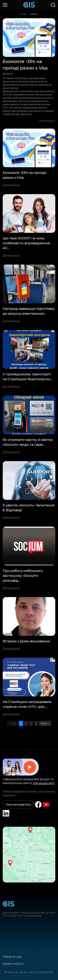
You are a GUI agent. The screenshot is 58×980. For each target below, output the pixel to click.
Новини (34, 14)
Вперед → (45, 723)
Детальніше (11, 185)
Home (24, 14)
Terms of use (12, 957)
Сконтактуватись (18, 805)
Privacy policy (13, 964)
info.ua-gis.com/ (44, 783)
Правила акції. (47, 121)
